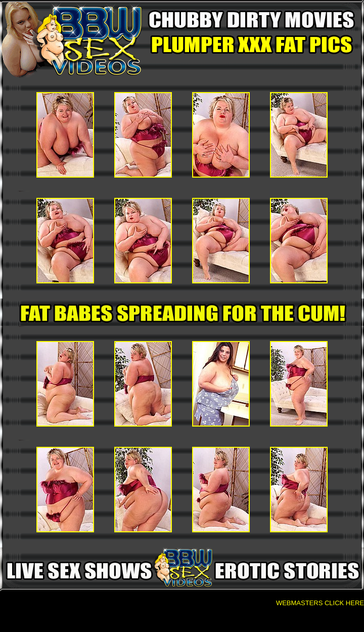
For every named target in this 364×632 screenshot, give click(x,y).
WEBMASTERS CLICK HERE (320, 603)
